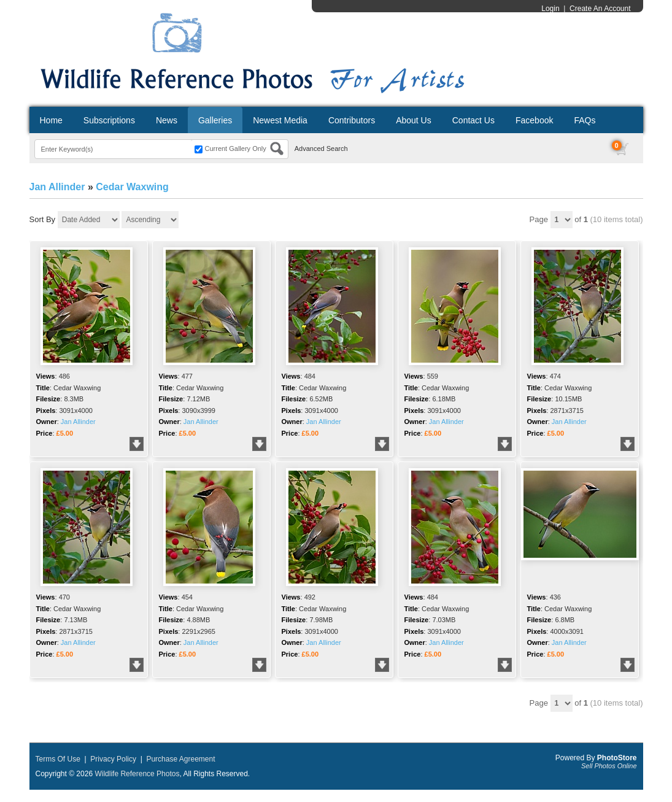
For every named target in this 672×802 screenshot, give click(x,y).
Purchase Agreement (180, 759)
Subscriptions (109, 120)
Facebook (534, 120)
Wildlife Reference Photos (137, 774)
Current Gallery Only (236, 148)
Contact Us (473, 120)
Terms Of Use (58, 759)
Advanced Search (321, 148)
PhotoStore (617, 758)
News (167, 120)
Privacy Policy (113, 759)
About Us (414, 120)
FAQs (585, 120)
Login (550, 9)
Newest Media (280, 120)
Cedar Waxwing (132, 187)
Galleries (215, 120)
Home (51, 120)
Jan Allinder (57, 187)
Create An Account (600, 9)
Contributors (352, 120)
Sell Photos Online (609, 766)
